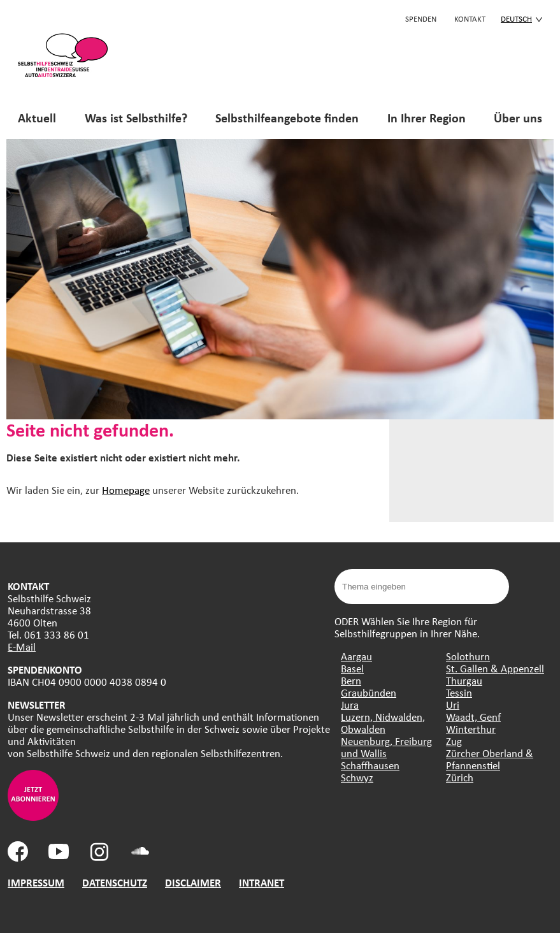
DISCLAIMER (193, 882)
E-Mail (22, 647)
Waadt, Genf (473, 717)
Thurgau (464, 680)
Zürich (460, 777)
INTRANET (262, 882)
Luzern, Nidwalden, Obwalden (383, 723)
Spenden (421, 18)
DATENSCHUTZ (115, 882)
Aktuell (37, 118)
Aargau (356, 656)
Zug (454, 741)
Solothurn (468, 656)
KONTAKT (470, 18)
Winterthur (471, 729)
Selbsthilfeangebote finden (287, 118)
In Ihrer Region (427, 118)
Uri (453, 705)
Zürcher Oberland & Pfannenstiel (490, 759)
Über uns (518, 118)
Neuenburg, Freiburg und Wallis (386, 747)
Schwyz (357, 777)
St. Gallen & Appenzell (495, 668)
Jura (350, 705)
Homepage (126, 490)
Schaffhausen (370, 765)
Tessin (459, 692)
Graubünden (369, 692)
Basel (352, 668)
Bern (351, 680)
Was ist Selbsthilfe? (136, 118)
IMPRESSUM (36, 882)
